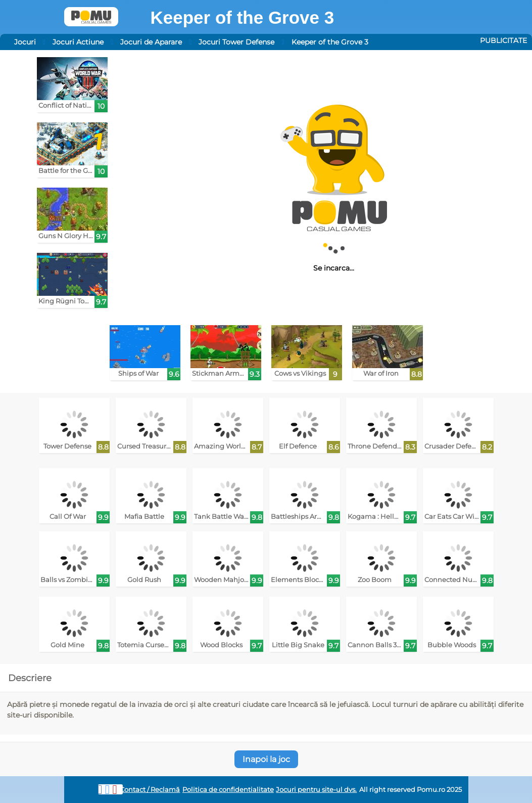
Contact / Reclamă (150, 790)
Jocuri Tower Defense (236, 42)
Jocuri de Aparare (151, 42)
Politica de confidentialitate (228, 790)
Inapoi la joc (266, 759)
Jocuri (25, 42)
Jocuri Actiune (78, 42)
